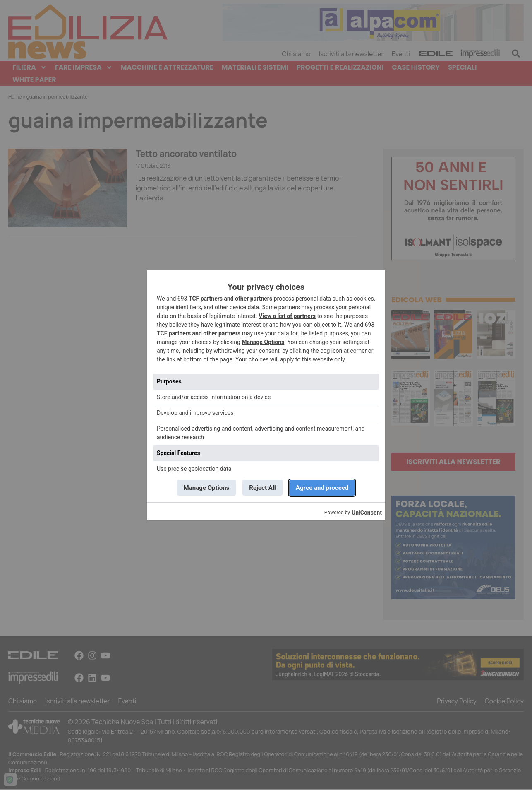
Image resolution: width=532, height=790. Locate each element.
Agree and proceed (324, 488)
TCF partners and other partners (230, 298)
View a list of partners (287, 316)
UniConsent (367, 513)
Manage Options (263, 342)
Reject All (262, 488)
